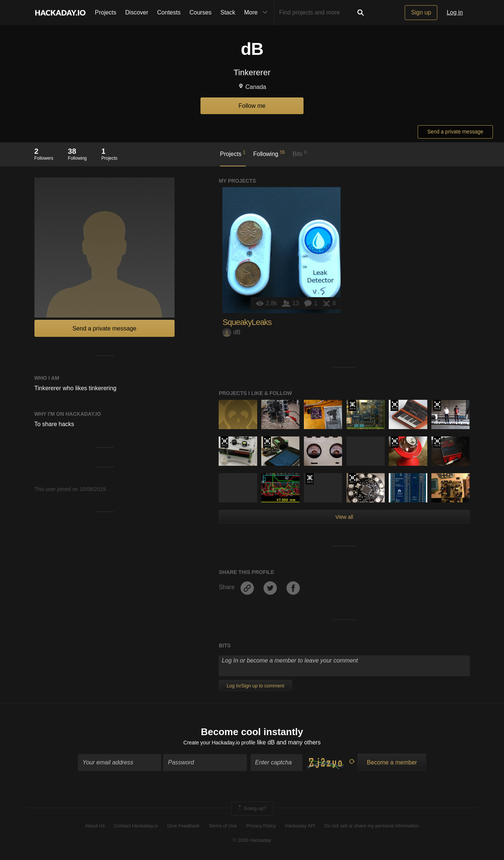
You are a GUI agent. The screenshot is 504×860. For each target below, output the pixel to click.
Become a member (392, 764)
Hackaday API (300, 828)
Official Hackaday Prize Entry (352, 405)
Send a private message (455, 132)
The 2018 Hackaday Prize (437, 405)
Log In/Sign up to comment (255, 686)
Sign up (421, 12)
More (258, 13)
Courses (200, 12)
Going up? (252, 810)
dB (231, 332)
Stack (228, 12)
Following (269, 153)
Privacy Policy (261, 828)
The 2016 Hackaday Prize (394, 405)
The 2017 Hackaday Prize (224, 442)
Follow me (252, 106)
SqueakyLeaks (247, 322)
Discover (137, 12)
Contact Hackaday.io (136, 828)
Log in (455, 12)
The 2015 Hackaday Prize (310, 479)
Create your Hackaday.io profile (219, 744)
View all (344, 517)
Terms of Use (223, 828)
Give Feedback (183, 828)
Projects (106, 12)
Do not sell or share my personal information (372, 828)
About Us (95, 828)
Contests (169, 12)
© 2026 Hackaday (252, 842)
